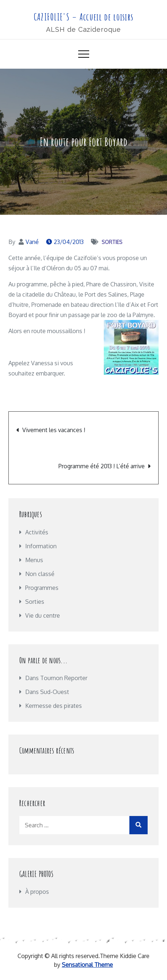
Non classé (40, 574)
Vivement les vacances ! (54, 430)
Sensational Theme (87, 965)
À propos (37, 892)
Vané (32, 242)
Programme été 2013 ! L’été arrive (102, 466)
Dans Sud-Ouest (47, 692)
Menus (34, 560)
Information (41, 546)
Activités (37, 532)
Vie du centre (43, 615)
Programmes (42, 588)
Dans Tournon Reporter (56, 678)
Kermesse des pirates (54, 706)
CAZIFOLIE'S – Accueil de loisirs (84, 17)
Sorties (112, 242)
